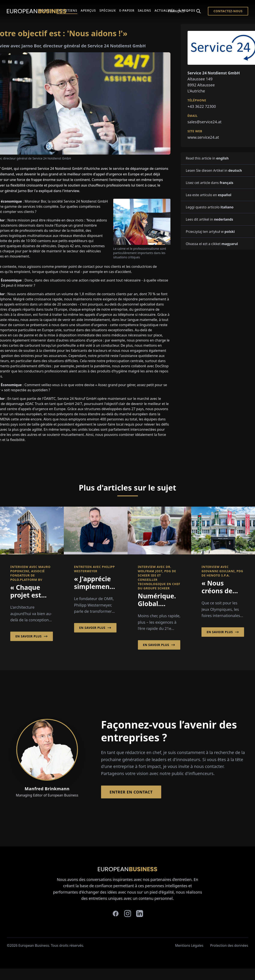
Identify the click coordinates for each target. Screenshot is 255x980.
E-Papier (127, 10)
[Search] (198, 11)
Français (179, 11)
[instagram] (128, 914)
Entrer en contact (131, 792)
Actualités (165, 10)
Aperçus (88, 10)
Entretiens (67, 10)
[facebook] (116, 914)
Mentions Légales (189, 945)
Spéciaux (108, 10)
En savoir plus (32, 636)
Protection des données (229, 945)
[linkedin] (140, 914)
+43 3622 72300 (202, 106)
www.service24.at (203, 137)
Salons (145, 10)
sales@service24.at (205, 122)
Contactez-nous (228, 11)
